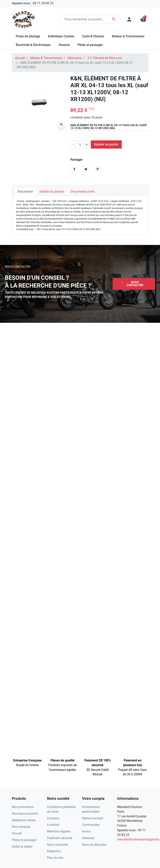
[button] (134, 284)
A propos (53, 818)
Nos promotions (23, 807)
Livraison (53, 825)
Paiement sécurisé (60, 838)
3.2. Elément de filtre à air (105, 58)
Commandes (91, 825)
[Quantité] (80, 145)
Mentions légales (59, 831)
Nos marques (21, 827)
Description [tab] (25, 191)
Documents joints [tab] (83, 191)
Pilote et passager (24, 840)
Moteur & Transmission (46, 58)
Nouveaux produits (25, 814)
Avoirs (86, 831)
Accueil (20, 58)
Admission (75, 58)
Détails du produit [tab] (52, 191)
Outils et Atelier (22, 847)
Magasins (54, 851)
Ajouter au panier (106, 144)
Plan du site (55, 858)
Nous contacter (57, 845)
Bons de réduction (94, 845)
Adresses (88, 838)
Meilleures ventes (24, 820)
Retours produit (93, 818)
